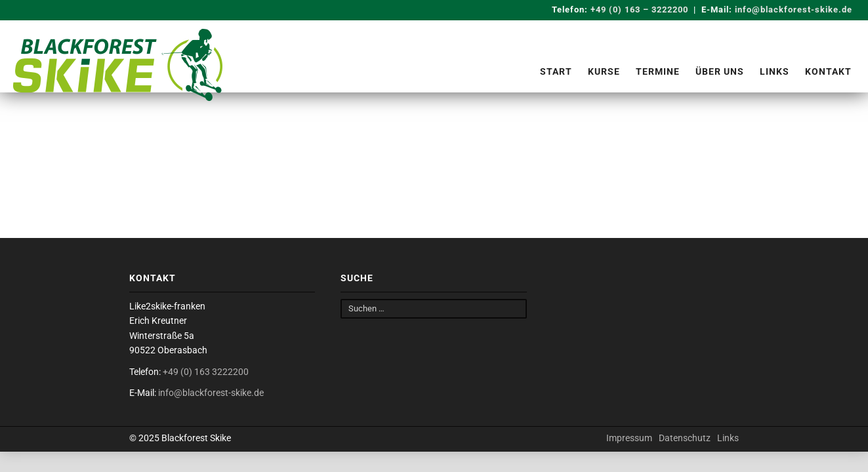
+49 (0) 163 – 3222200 (638, 10)
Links (775, 71)
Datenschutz (685, 438)
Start (556, 71)
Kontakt (828, 71)
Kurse (604, 71)
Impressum (629, 438)
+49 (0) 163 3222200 (206, 372)
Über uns (720, 71)
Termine (658, 71)
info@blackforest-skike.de (794, 10)
